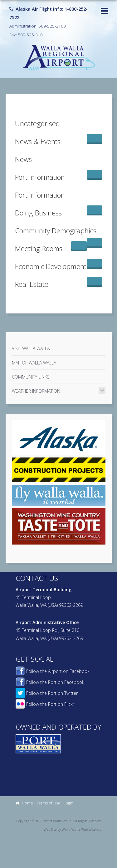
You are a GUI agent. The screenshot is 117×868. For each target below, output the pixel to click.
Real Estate (32, 284)
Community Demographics (56, 231)
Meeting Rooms (39, 248)
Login (68, 803)
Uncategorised (37, 124)
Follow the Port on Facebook (50, 682)
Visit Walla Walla (31, 348)
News (23, 159)
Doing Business (38, 213)
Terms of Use (48, 803)
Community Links (31, 377)
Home (24, 803)
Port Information (40, 177)
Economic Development (51, 266)
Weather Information (36, 391)
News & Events (38, 141)
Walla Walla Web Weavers (81, 829)
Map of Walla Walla (34, 363)
